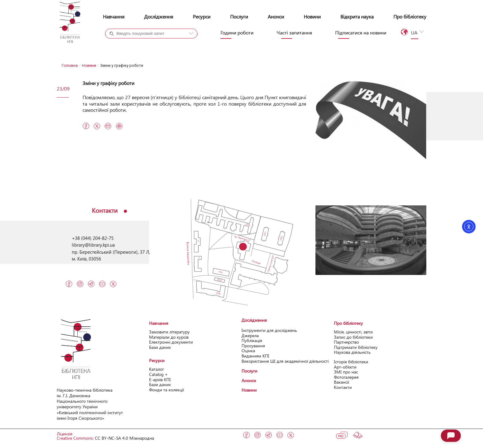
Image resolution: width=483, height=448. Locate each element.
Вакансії (341, 382)
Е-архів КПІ (160, 379)
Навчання (114, 16)
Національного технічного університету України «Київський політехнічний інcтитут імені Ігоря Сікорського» (90, 410)
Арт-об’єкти (345, 367)
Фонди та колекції (166, 390)
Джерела (250, 335)
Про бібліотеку (410, 16)
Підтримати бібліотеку (356, 347)
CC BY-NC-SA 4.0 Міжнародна (124, 438)
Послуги (239, 16)
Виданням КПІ (255, 356)
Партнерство (346, 342)
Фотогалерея (346, 377)
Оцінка (248, 351)
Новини (312, 16)
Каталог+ (126, 45)
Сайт (164, 45)
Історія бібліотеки (351, 362)
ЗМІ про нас (346, 372)
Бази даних (160, 347)
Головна (70, 65)
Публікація (252, 340)
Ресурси (202, 16)
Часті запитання (294, 33)
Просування (253, 346)
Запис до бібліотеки (353, 337)
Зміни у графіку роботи (108, 83)
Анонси (276, 16)
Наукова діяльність (352, 352)
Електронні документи (171, 342)
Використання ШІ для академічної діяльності (285, 361)
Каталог (156, 369)
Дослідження (159, 16)
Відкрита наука (357, 16)
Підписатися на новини (361, 33)
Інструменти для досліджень (269, 330)
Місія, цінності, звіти (353, 332)
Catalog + (158, 374)
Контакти (343, 387)
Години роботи (237, 33)
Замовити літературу (169, 332)
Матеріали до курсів (169, 337)
